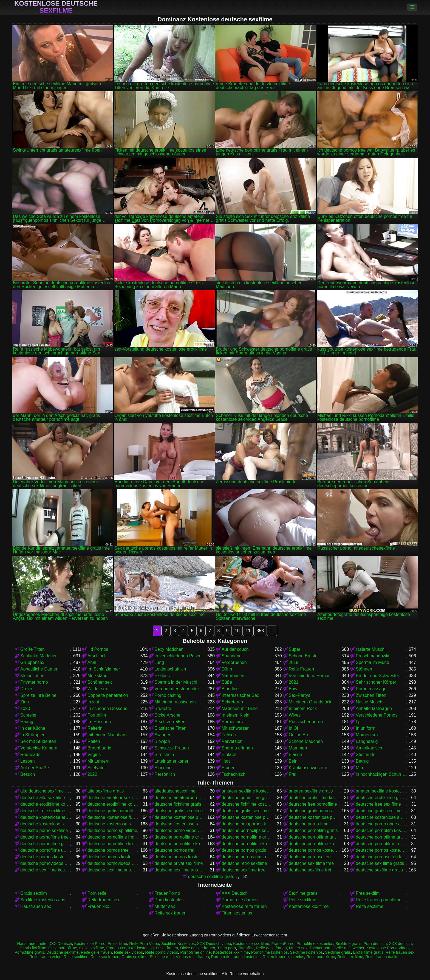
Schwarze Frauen (172, 748)
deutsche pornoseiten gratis (314, 857)
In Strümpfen (33, 735)
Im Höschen (99, 722)
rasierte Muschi (370, 649)
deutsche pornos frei (174, 850)
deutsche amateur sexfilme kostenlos (112, 798)
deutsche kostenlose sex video (45, 824)
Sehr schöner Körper (376, 682)
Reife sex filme (350, 957)
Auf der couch (235, 649)
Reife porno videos (162, 952)
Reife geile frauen (271, 948)
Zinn (25, 702)
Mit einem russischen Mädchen (179, 702)
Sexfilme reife (162, 957)
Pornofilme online (195, 952)
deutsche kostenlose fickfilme (112, 817)
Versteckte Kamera (39, 748)
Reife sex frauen (170, 913)
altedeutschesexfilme (175, 791)
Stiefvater (97, 768)
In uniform (365, 728)
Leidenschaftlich (170, 669)
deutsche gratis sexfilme (245, 811)
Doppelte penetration (108, 695)
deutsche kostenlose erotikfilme (45, 817)
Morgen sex (367, 735)
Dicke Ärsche (167, 715)
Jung (159, 662)
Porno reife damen (240, 900)
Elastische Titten (170, 728)
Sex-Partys (299, 695)
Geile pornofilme (63, 948)
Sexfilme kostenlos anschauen (45, 900)
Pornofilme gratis (29, 952)
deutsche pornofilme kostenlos (179, 844)
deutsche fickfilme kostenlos (247, 804)
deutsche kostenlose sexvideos (179, 824)
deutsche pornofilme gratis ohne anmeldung (381, 837)
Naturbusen (233, 676)
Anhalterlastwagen (374, 708)
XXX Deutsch (235, 893)
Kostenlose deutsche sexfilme (56, 7)
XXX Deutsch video (214, 944)
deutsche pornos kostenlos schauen (179, 857)
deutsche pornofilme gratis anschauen (247, 837)
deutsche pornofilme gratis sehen (45, 844)
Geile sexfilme (92, 948)
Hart (226, 761)
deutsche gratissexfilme (379, 811)
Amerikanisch (369, 748)
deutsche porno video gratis (179, 830)
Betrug (362, 761)
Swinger (162, 735)
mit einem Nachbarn (107, 735)
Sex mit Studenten (38, 741)
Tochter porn (321, 948)
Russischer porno (306, 722)
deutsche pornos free (108, 850)
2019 (294, 662)
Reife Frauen (302, 669)
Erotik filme (117, 944)
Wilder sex (98, 689)
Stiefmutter (366, 755)
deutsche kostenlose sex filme (381, 817)
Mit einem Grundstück (310, 702)
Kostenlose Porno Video (387, 948)
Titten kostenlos (237, 913)
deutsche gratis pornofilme (112, 811)
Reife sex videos (129, 952)
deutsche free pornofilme (313, 804)
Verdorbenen (234, 662)
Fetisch (229, 735)
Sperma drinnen (237, 748)
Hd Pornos (98, 649)
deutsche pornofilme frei (111, 837)
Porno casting (168, 695)
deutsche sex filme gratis (380, 863)
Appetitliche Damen (39, 669)
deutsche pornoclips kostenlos (247, 830)
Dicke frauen (167, 948)
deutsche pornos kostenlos (314, 850)
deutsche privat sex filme (179, 863)
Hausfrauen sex (36, 906)
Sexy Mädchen (169, 649)
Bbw (293, 689)
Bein (293, 761)
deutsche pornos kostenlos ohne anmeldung (112, 857)
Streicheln (164, 755)
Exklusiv (162, 676)
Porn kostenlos (169, 900)
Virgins (94, 755)
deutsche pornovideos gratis (45, 863)
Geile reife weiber (349, 948)
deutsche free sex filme (378, 804)
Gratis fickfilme (33, 948)
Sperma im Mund (372, 662)
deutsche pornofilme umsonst (45, 850)
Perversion (232, 741)
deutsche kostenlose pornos (247, 817)
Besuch (28, 774)
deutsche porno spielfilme (112, 830)
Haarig (27, 722)
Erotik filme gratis (368, 952)
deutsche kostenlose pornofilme (179, 817)
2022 (92, 774)
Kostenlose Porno (90, 944)
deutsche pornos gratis (244, 850)
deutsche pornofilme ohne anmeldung (381, 844)
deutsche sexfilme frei (310, 870)
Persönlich (165, 774)
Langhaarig (367, 741)
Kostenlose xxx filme (309, 906)
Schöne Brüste (303, 656)
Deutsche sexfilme (63, 952)
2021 (294, 682)
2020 (25, 708)
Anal (92, 662)
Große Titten (32, 649)
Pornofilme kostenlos (315, 944)
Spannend (232, 656)
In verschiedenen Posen (178, 656)
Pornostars (232, 722)
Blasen (295, 755)
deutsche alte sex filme (43, 798)
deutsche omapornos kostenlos (247, 824)
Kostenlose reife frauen (244, 906)
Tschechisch (234, 774)
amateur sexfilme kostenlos (247, 791)
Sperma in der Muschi (176, 682)
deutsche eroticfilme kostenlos (314, 798)
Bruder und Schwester (377, 676)
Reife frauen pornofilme (378, 900)
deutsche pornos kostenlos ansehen (45, 857)
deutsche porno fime (309, 824)
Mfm (360, 768)
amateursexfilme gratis (311, 791)
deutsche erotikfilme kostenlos (45, 804)
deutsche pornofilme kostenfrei (112, 844)
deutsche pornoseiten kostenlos (381, 857)
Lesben (28, 761)
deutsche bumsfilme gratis (247, 798)
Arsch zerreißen (170, 722)
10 (237, 631)
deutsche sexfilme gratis (379, 870)
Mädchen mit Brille (240, 708)
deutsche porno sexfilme (44, 830)
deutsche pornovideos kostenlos (112, 863)
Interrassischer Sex (240, 695)
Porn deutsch (375, 944)
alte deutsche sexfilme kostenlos (45, 791)
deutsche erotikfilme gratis (381, 798)
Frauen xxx (98, 906)
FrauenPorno (167, 893)
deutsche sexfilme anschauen (112, 870)
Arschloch (97, 656)
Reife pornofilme (321, 957)
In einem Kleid (235, 715)
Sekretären (232, 702)
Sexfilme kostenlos (306, 952)
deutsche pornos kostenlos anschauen (381, 850)
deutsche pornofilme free (44, 837)
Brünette (163, 708)
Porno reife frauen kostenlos (236, 957)
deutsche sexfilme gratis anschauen (213, 877)
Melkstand (97, 676)
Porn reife (97, 893)
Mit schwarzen (236, 728)
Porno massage (371, 689)
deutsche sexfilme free (244, 870)
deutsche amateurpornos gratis (179, 798)
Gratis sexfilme (135, 957)
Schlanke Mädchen (39, 656)
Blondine (230, 689)
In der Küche (33, 728)
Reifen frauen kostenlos (283, 957)
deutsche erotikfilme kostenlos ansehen (112, 804)
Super (295, 649)
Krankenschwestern (308, 768)
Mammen (298, 748)
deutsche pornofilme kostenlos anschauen (247, 844)
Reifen (94, 741)
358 (260, 631)
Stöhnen (364, 669)
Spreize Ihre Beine (38, 695)
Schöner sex (100, 682)
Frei (293, 774)
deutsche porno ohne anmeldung (381, 824)
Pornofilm (97, 715)
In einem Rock (303, 708)
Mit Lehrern (99, 761)
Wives (295, 715)
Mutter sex (165, 906)
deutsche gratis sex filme (179, 811)
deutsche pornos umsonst (247, 857)
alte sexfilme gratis (106, 791)
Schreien (29, 715)
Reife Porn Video (144, 944)
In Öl (293, 728)
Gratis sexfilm (34, 893)
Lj (357, 722)
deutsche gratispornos (310, 811)
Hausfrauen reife (32, 944)
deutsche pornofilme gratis (179, 837)
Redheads (30, 755)
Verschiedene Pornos (310, 676)
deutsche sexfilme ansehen (179, 870)
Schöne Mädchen (306, 741)
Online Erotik (301, 735)
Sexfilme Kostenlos (178, 944)
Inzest (93, 702)
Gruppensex (32, 662)
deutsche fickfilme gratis (178, 804)
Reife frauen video (45, 957)
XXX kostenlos (141, 948)
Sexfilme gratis (303, 893)
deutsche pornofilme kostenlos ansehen (314, 844)
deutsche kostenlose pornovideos (314, 817)
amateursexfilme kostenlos (381, 791)
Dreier (26, 689)
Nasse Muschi (369, 702)
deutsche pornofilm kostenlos (381, 830)
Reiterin (95, 728)
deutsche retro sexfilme (244, 863)
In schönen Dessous (107, 708)
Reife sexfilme (302, 900)
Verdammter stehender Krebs (179, 689)
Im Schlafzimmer (104, 669)
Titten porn (227, 948)
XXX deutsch (400, 944)
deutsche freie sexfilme (43, 811)
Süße (227, 682)
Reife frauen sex (104, 900)
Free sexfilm (368, 893)
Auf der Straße (35, 768)
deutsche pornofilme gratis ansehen (314, 837)
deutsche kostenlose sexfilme (112, 824)
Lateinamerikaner (171, 761)
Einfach (229, 755)
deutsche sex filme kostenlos (45, 870)
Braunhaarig (99, 748)
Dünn (227, 669)
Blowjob (162, 741)
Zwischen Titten (371, 695)
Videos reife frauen (192, 957)
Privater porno (34, 682)
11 (248, 631)
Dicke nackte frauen (198, 948)
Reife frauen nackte (382, 957)
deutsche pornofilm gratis (313, 830)
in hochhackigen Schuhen (381, 774)
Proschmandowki (372, 656)
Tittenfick (246, 948)
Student (229, 768)
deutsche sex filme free (311, 863)
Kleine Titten (32, 676)
